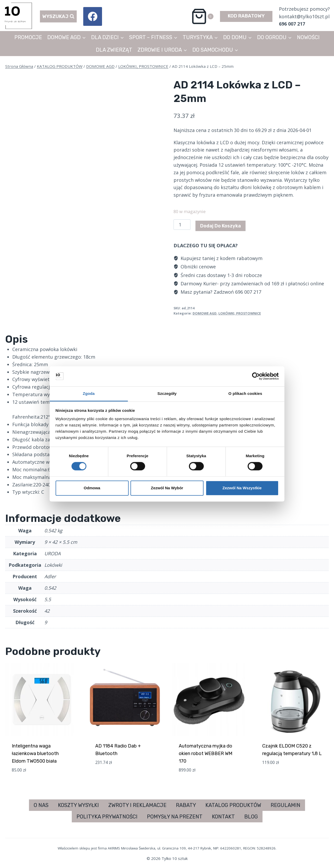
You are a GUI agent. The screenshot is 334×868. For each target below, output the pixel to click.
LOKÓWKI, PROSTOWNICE (240, 313)
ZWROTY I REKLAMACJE (137, 805)
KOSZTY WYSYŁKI (78, 805)
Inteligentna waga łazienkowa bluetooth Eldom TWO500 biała (35, 754)
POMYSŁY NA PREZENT (175, 817)
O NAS (41, 805)
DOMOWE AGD (205, 313)
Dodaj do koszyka (220, 226)
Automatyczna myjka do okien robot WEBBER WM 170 (206, 754)
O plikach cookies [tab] (245, 393)
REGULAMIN (285, 805)
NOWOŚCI (308, 37)
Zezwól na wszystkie (242, 488)
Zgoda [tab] (89, 393)
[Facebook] (93, 16)
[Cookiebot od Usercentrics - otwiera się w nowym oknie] (256, 376)
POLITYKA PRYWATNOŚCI (107, 817)
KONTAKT (223, 817)
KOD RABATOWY (246, 16)
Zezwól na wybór (167, 488)
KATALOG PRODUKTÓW (233, 805)
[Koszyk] (202, 16)
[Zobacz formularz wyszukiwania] (58, 17)
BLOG (251, 817)
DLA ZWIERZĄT (114, 50)
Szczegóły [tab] (167, 393)
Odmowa (92, 488)
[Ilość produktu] (182, 225)
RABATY (186, 805)
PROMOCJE (28, 37)
